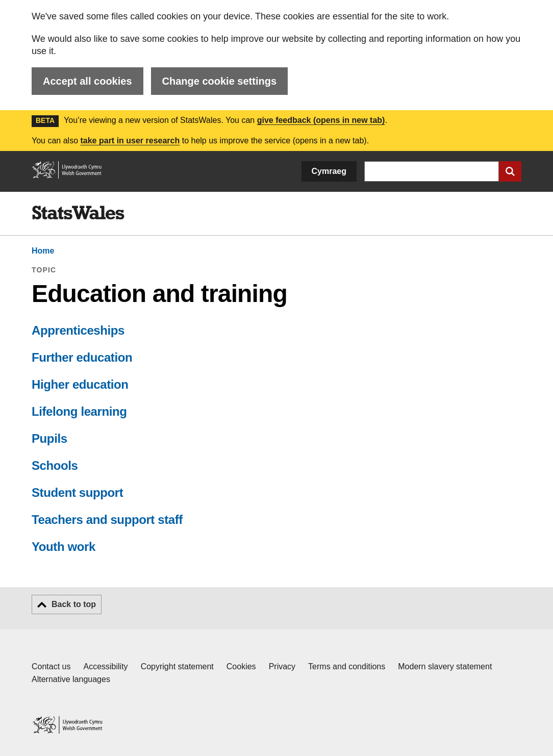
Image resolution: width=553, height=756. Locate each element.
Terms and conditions (347, 666)
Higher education (80, 384)
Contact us (51, 666)
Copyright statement (177, 666)
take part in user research (130, 141)
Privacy (282, 666)
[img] (78, 213)
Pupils (49, 438)
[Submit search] (510, 171)
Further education (82, 357)
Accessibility (105, 666)
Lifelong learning (79, 411)
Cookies (241, 666)
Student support (77, 493)
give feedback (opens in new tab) (321, 120)
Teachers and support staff (107, 520)
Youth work (64, 547)
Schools (55, 465)
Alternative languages (71, 679)
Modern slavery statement (445, 666)
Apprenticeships (78, 330)
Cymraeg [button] (329, 171)
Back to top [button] (74, 604)
